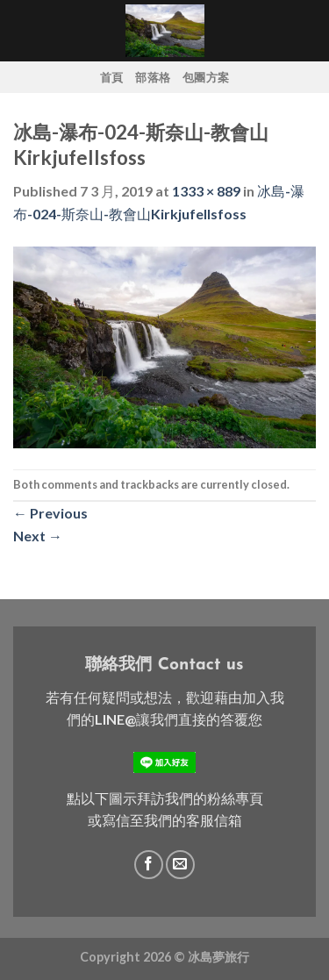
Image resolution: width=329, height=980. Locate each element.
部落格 (153, 77)
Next (38, 536)
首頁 (112, 77)
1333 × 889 (206, 191)
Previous (50, 513)
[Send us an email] (180, 865)
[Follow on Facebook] (149, 865)
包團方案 (206, 77)
